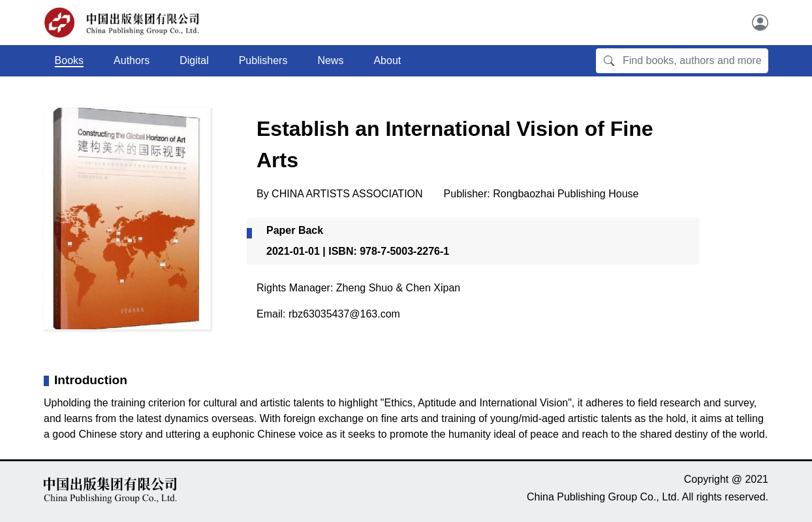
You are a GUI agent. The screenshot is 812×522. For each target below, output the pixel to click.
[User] (760, 23)
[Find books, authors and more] (695, 61)
